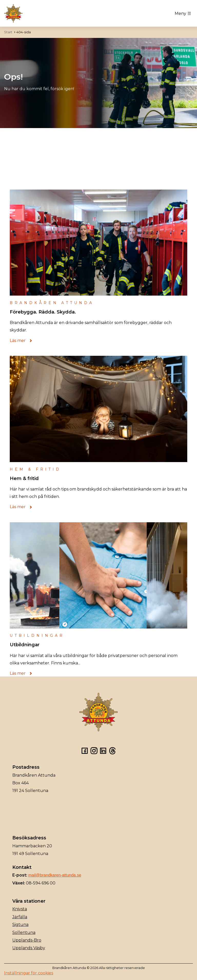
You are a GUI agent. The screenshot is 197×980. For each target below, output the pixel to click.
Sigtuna (20, 925)
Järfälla (20, 917)
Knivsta (20, 909)
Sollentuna (24, 932)
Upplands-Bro (27, 940)
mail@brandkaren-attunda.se (55, 875)
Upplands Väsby (29, 948)
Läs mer (22, 341)
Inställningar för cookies (29, 973)
